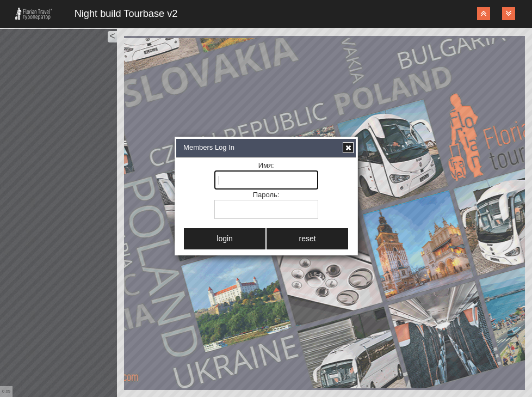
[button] (348, 148)
